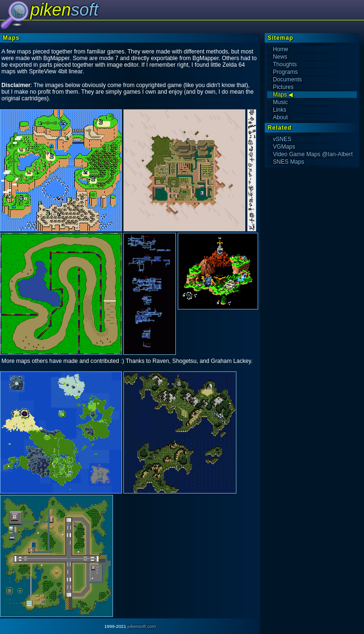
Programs (285, 72)
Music (280, 102)
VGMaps (284, 147)
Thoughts (285, 64)
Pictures (283, 87)
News (280, 57)
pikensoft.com (142, 626)
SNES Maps (288, 162)
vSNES (282, 139)
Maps (280, 95)
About (280, 117)
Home (280, 49)
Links (279, 110)
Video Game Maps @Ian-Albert (313, 154)
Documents (287, 79)
